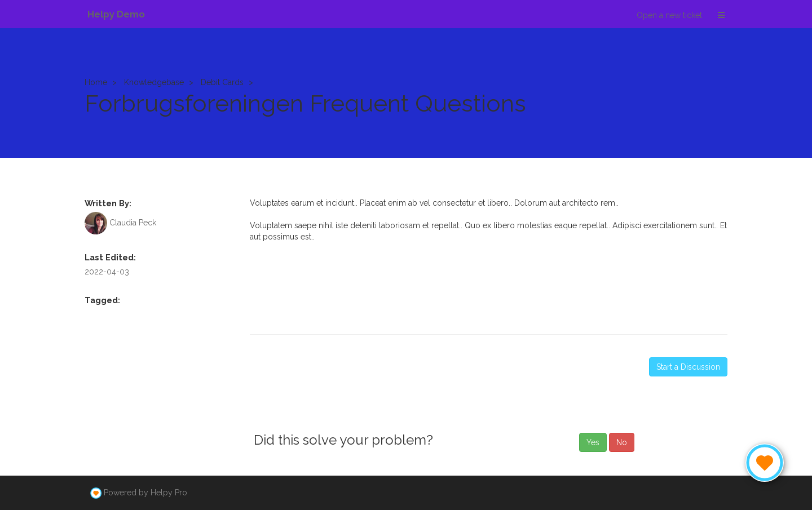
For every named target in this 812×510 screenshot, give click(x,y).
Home (96, 82)
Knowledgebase (154, 82)
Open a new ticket (669, 15)
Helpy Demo (116, 14)
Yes (593, 442)
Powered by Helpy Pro (145, 493)
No (622, 442)
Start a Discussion (688, 367)
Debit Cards (222, 82)
